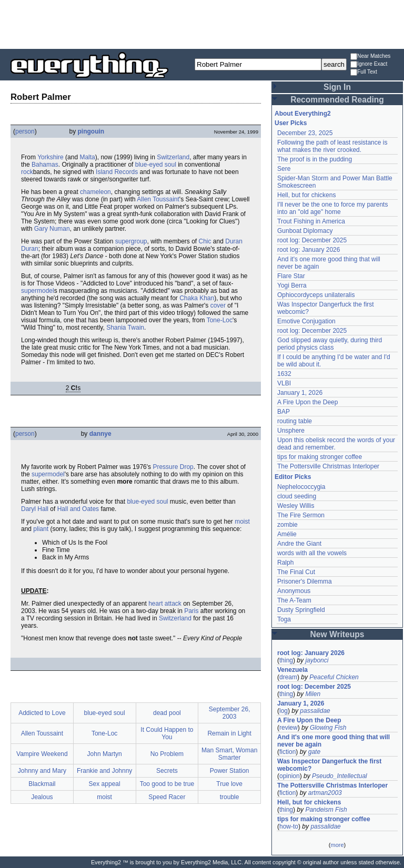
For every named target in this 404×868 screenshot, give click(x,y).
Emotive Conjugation (306, 321)
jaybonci (317, 660)
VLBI (284, 383)
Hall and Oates (78, 509)
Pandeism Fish (326, 810)
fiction (287, 752)
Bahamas (45, 165)
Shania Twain (125, 328)
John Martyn (105, 754)
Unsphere (291, 431)
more (337, 845)
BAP (284, 412)
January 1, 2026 (300, 393)
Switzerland (173, 157)
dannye (100, 434)
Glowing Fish (328, 728)
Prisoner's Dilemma (305, 581)
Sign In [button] (337, 87)
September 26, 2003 (230, 713)
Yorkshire (50, 157)
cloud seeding (297, 496)
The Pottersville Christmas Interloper (328, 466)
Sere (284, 169)
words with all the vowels (312, 553)
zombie (287, 525)
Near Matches (370, 57)
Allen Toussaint (158, 199)
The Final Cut (296, 572)
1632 (284, 374)
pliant (41, 529)
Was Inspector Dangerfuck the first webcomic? (329, 765)
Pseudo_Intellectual (340, 776)
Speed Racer (167, 797)
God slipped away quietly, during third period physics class (330, 344)
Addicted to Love (42, 713)
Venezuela (292, 670)
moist (242, 522)
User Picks (291, 123)
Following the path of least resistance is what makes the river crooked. (332, 146)
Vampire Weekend (42, 754)
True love (229, 784)
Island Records (117, 172)
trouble (230, 797)
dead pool (167, 713)
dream (288, 677)
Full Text (364, 72)
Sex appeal (105, 784)
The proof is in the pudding (315, 159)
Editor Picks (293, 477)
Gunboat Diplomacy (305, 231)
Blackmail (42, 784)
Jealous (42, 797)
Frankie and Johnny (104, 771)
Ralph (285, 563)
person (25, 131)
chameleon (95, 192)
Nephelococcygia (301, 487)
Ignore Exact (369, 64)
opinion (290, 776)
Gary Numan (52, 229)
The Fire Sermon (301, 515)
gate (314, 752)
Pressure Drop (173, 467)
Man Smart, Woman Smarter (229, 754)
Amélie (287, 534)
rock (27, 172)
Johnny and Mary (42, 771)
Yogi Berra (292, 285)
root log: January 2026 (309, 250)
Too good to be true (167, 784)
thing (286, 660)
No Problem (167, 754)
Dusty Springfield (301, 610)
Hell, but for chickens (306, 195)
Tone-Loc (220, 320)
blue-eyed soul (156, 165)
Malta (87, 157)
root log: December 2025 (312, 240)
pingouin (91, 131)
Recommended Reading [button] (337, 100)
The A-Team (294, 600)
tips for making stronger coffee (320, 457)
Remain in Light (229, 733)
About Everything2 (303, 114)
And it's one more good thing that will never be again (334, 741)
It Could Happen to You (167, 733)
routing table (295, 421)
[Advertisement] (202, 24)
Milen (313, 694)
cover (218, 305)
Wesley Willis (296, 506)
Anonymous (294, 591)
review (289, 728)
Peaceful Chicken (334, 677)
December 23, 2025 (305, 133)
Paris (191, 611)
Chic (205, 241)
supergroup (131, 241)
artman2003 (325, 793)
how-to (289, 826)
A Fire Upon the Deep (307, 402)
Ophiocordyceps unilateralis (316, 295)
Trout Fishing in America (311, 221)
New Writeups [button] (337, 634)
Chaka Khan (197, 298)
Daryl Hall (35, 509)
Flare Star (291, 276)
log (284, 711)
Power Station (230, 771)
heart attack (165, 604)
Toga (284, 619)
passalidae (315, 711)
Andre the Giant (299, 544)
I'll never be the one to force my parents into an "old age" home (332, 208)
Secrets (167, 771)
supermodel (38, 291)
